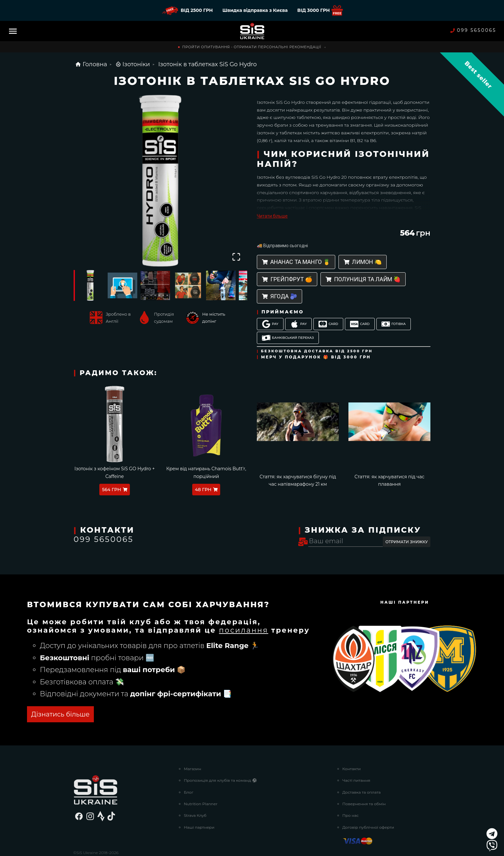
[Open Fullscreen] (236, 257)
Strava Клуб (195, 792)
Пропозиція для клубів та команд (220, 756)
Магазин (193, 745)
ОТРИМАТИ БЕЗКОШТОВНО (111, 690)
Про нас (351, 792)
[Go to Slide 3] (155, 285)
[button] (160, 181)
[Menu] (13, 31)
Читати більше (272, 216)
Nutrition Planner (201, 780)
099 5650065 (473, 30)
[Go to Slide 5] (221, 285)
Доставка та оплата (361, 768)
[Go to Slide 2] (122, 285)
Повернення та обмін (364, 780)
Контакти (351, 745)
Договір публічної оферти (368, 803)
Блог (189, 768)
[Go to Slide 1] (90, 285)
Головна (91, 64)
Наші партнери (199, 803)
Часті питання (356, 756)
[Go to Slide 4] (188, 285)
